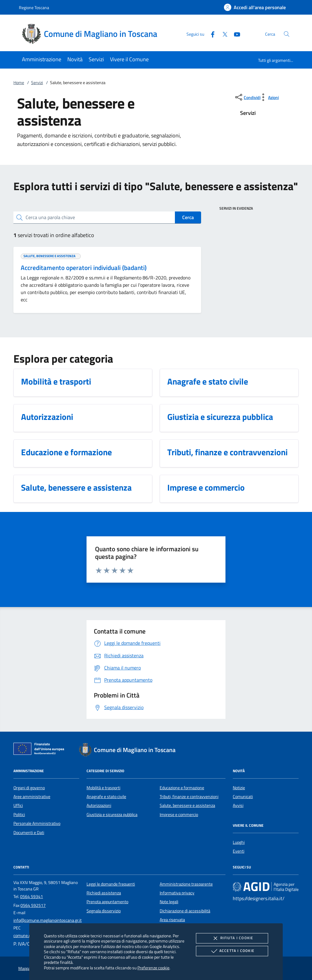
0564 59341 (32, 897)
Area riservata (172, 920)
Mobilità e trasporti (103, 788)
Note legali (169, 902)
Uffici (18, 805)
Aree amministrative (32, 797)
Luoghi (239, 842)
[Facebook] (210, 34)
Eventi (239, 851)
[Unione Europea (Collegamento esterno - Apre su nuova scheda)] (41, 750)
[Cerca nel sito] (287, 34)
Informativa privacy (177, 893)
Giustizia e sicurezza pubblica (112, 815)
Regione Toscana (34, 7)
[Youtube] (235, 34)
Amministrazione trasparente (186, 884)
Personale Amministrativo (37, 823)
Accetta (232, 951)
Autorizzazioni (99, 805)
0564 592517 (33, 905)
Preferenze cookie (153, 968)
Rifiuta (232, 938)
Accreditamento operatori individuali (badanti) (84, 268)
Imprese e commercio (179, 815)
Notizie (239, 788)
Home (19, 83)
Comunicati (243, 797)
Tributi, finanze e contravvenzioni (189, 797)
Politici (19, 815)
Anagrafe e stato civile (106, 797)
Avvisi (238, 805)
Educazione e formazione (182, 788)
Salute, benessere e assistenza (187, 805)
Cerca (188, 217)
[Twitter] (222, 34)
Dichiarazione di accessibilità (185, 911)
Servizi (37, 83)
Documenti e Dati (29, 833)
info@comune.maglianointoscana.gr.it (48, 920)
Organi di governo (29, 788)
